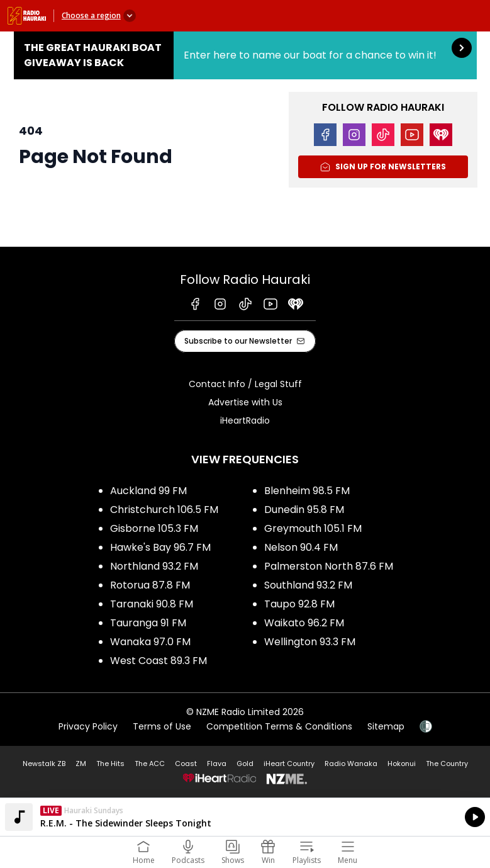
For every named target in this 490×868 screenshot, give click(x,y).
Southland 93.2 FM (308, 585)
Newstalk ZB (44, 764)
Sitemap (386, 726)
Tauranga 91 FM (148, 623)
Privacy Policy (88, 726)
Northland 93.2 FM (154, 566)
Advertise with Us (245, 402)
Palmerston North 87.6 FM (329, 566)
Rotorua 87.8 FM (150, 585)
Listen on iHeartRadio (245, 817)
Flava (217, 764)
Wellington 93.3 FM (310, 642)
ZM (81, 764)
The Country (447, 764)
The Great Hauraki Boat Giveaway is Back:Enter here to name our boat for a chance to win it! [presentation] (245, 55)
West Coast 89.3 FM (159, 661)
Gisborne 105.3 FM (154, 528)
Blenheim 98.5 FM (307, 491)
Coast (186, 764)
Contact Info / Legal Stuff (245, 384)
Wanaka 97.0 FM (150, 642)
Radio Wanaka (351, 764)
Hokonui (402, 764)
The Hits (110, 764)
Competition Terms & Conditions (279, 726)
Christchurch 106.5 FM (164, 510)
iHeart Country (289, 764)
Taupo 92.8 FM (299, 604)
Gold (245, 764)
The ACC (150, 764)
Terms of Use (162, 726)
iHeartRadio (245, 420)
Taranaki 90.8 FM (152, 604)
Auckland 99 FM (148, 491)
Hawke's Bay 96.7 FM (160, 547)
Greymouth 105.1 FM (313, 528)
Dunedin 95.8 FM (304, 510)
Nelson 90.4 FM (301, 547)
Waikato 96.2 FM (304, 623)
